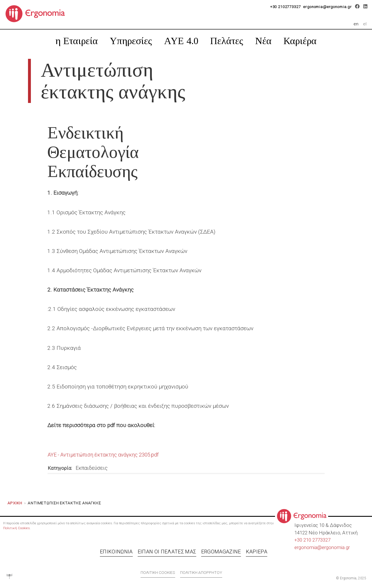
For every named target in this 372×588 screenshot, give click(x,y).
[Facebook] (357, 7)
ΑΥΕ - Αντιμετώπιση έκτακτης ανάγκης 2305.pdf (103, 455)
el (365, 24)
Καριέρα (300, 41)
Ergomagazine (221, 552)
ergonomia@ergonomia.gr (328, 7)
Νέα (263, 41)
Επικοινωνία (116, 552)
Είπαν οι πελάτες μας (167, 552)
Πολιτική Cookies (16, 528)
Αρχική (15, 503)
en (357, 24)
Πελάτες (227, 41)
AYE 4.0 (181, 41)
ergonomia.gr (336, 547)
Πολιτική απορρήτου (201, 572)
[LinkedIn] (365, 7)
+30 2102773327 (285, 7)
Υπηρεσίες (131, 41)
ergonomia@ (308, 547)
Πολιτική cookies (158, 572)
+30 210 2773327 (312, 540)
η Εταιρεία (77, 41)
